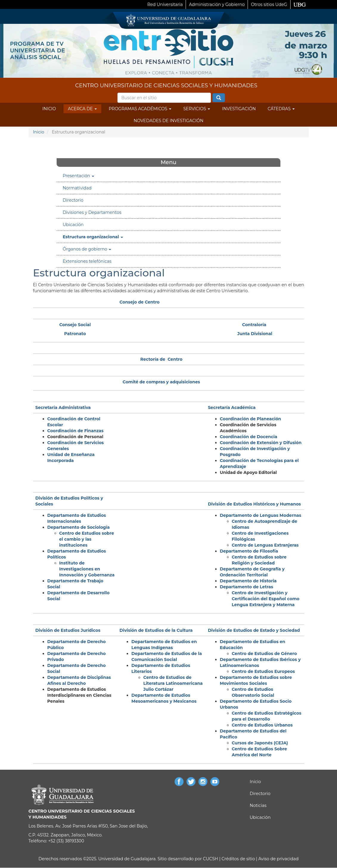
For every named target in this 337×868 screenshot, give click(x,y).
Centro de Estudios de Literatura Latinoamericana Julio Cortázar (173, 683)
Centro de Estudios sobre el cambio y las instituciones (87, 539)
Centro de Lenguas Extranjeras (265, 545)
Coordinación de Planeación (251, 419)
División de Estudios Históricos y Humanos (254, 504)
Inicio (49, 109)
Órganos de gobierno (87, 249)
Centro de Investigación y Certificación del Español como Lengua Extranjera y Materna (266, 599)
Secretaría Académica (232, 407)
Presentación (78, 176)
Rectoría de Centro (161, 359)
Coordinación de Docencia (249, 437)
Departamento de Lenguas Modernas (261, 515)
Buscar (219, 98)
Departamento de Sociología (79, 527)
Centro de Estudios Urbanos (262, 725)
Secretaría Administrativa (63, 407)
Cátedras (281, 109)
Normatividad (77, 188)
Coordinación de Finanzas (76, 431)
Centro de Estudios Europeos (263, 671)
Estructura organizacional (93, 237)
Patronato (75, 334)
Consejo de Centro (139, 302)
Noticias (258, 805)
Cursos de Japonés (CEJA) (260, 743)
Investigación (239, 109)
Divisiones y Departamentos (92, 212)
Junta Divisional (255, 334)
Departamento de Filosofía (249, 551)
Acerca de (82, 109)
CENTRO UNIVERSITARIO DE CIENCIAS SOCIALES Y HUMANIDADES (166, 85)
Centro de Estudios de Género (264, 654)
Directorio (73, 200)
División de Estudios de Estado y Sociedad (254, 630)
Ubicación (73, 225)
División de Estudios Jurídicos (68, 630)
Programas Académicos (140, 109)
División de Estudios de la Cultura (156, 630)
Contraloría (254, 325)
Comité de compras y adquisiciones (161, 382)
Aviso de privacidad (278, 859)
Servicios (197, 109)
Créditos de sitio (238, 859)
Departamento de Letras (247, 587)
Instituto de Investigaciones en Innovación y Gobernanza (87, 569)
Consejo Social (75, 325)
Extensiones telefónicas (87, 261)
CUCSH (211, 859)
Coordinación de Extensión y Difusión (261, 443)
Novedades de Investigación (168, 121)
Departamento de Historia (248, 581)
